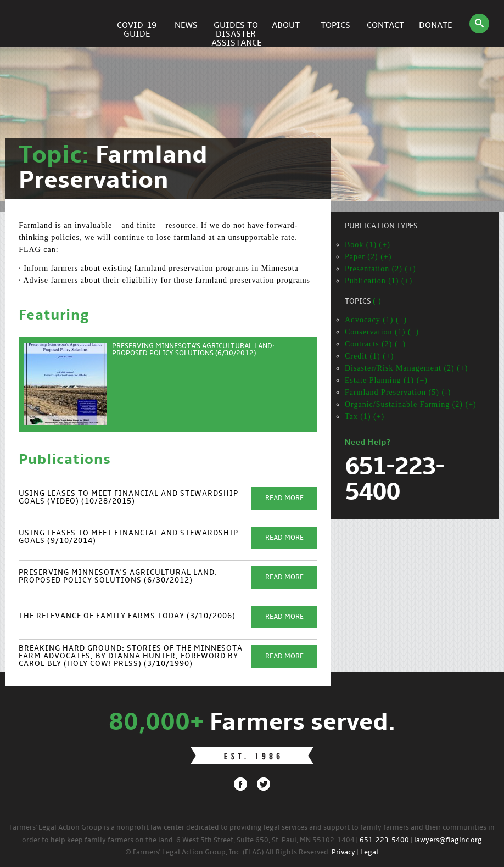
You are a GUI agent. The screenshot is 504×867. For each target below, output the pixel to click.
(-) (377, 302)
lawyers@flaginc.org (448, 840)
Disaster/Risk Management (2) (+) (407, 368)
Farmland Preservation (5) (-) (398, 392)
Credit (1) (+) (369, 356)
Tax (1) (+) (365, 416)
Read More (284, 498)
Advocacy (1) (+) (376, 320)
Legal (369, 852)
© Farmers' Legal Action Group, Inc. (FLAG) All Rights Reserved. (228, 852)
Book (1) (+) (368, 245)
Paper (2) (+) (368, 257)
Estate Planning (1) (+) (386, 380)
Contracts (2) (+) (375, 344)
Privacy (343, 852)
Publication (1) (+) (379, 281)
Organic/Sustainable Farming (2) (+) (411, 404)
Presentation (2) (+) (380, 269)
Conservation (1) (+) (382, 332)
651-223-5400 (384, 840)
